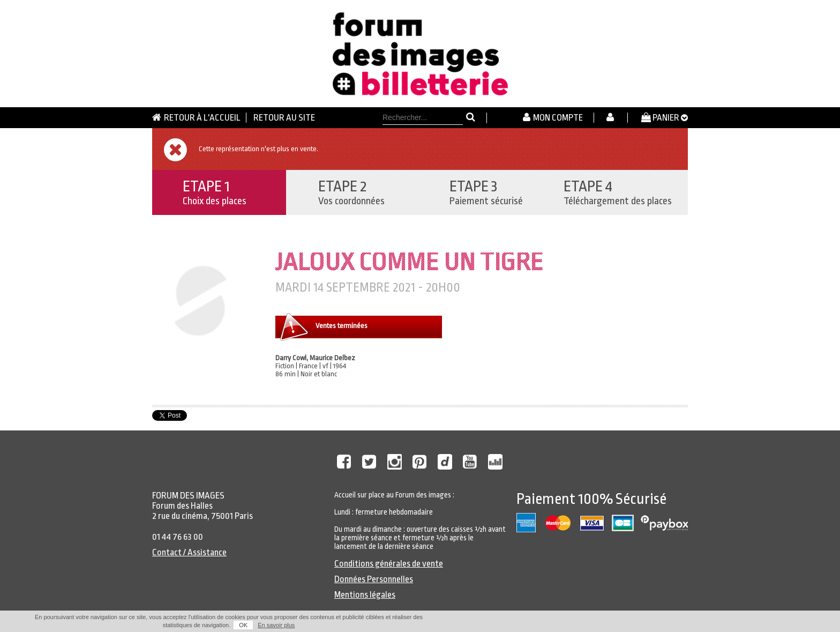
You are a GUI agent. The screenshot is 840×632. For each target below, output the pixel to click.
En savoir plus (276, 625)
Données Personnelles (374, 579)
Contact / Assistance (189, 552)
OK (243, 625)
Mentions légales (365, 595)
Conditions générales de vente (389, 564)
